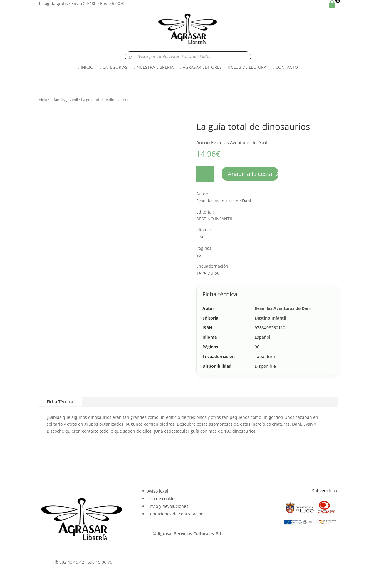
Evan (216, 142)
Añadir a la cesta (250, 174)
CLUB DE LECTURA (247, 67)
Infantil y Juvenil (64, 100)
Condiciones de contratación (176, 514)
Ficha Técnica (60, 402)
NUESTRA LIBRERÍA (154, 67)
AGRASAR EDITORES (201, 67)
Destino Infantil (270, 318)
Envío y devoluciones (168, 506)
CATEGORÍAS (114, 67)
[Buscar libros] (188, 56)
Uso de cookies (162, 499)
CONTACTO (285, 67)
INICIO (86, 67)
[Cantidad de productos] (205, 174)
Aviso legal (158, 491)
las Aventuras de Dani (245, 142)
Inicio (42, 100)
